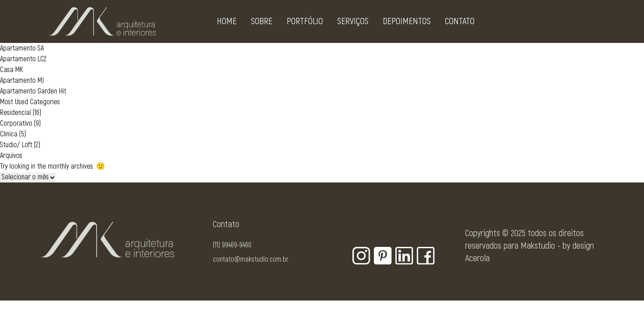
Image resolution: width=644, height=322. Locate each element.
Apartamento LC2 (23, 59)
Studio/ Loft (16, 145)
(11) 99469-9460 (232, 245)
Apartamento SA (22, 48)
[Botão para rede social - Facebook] (426, 256)
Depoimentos (407, 23)
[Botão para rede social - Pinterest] (383, 256)
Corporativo (16, 123)
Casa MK (11, 70)
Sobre (262, 23)
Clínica (9, 134)
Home (227, 23)
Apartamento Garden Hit (33, 91)
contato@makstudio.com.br (251, 259)
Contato (460, 23)
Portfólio (305, 23)
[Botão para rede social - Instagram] (361, 256)
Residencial (15, 113)
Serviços (353, 23)
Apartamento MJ (22, 80)
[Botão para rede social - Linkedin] (404, 256)
